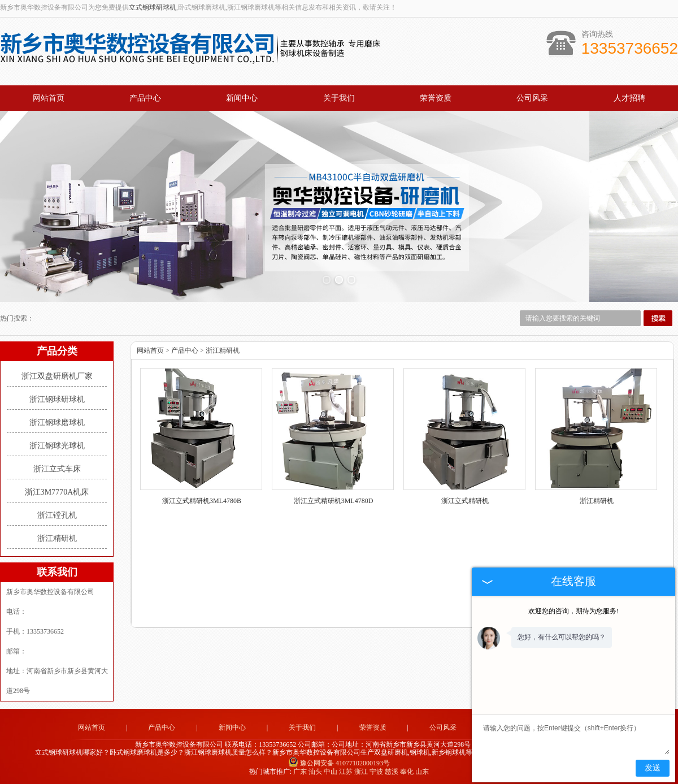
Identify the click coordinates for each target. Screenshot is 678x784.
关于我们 (339, 98)
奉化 (407, 770)
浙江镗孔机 (57, 514)
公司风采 (532, 98)
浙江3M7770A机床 (57, 491)
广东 (300, 770)
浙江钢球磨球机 (57, 421)
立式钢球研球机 (153, 7)
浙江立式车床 (57, 468)
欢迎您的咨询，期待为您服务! (573, 611)
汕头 (315, 770)
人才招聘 (629, 98)
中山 (331, 770)
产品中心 (145, 98)
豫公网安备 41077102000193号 (339, 762)
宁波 (376, 770)
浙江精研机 (57, 537)
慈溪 (392, 770)
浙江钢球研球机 (57, 398)
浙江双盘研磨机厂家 (57, 375)
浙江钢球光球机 (57, 445)
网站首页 (49, 98)
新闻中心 (242, 98)
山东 (422, 770)
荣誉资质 (436, 98)
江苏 (346, 770)
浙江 (361, 770)
